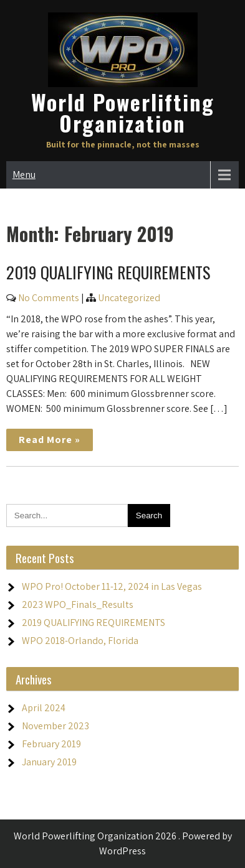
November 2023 (55, 726)
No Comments (49, 298)
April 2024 (44, 708)
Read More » (50, 440)
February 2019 (51, 744)
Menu (24, 175)
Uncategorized (129, 298)
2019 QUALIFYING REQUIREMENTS (108, 272)
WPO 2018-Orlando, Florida (80, 641)
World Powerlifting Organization (123, 112)
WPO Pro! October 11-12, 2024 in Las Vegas (112, 586)
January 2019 (49, 762)
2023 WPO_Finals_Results (78, 604)
